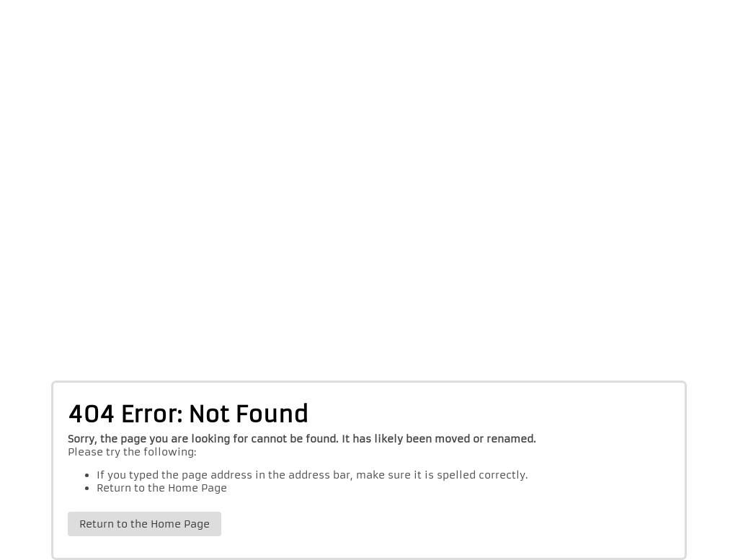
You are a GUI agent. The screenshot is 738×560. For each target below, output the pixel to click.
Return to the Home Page (162, 488)
